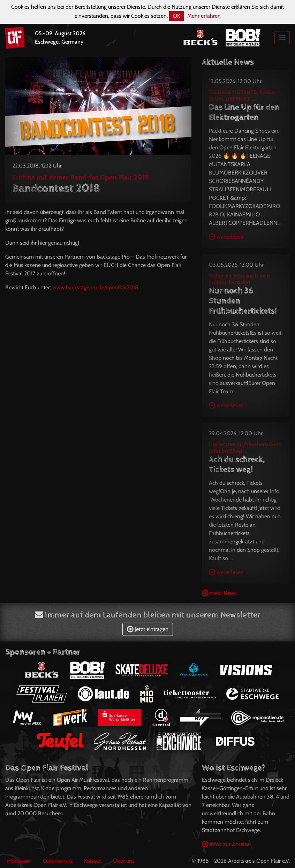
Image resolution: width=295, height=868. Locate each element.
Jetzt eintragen (148, 629)
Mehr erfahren (204, 16)
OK (177, 16)
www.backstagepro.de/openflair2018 (95, 287)
